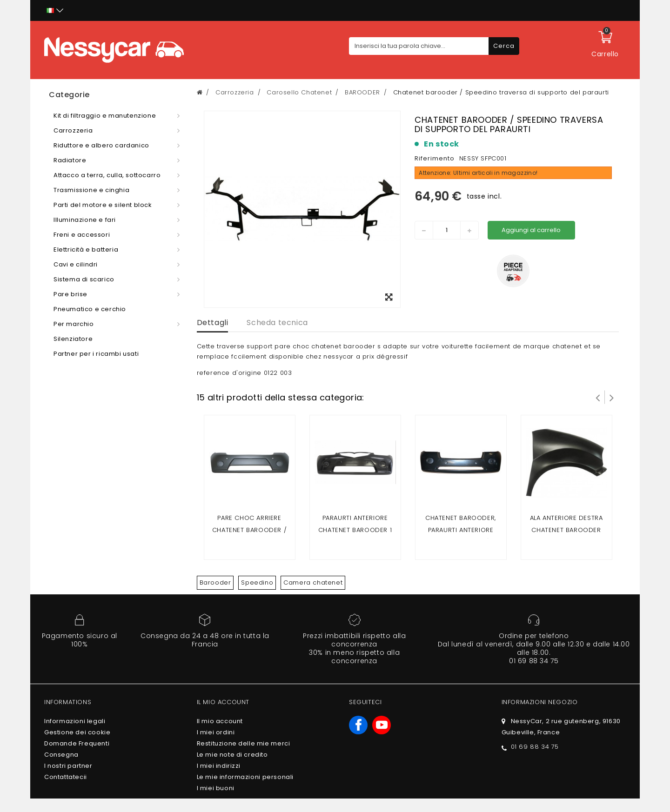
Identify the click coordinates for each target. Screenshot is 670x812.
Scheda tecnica (277, 323)
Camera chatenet (313, 582)
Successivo (612, 397)
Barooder (215, 582)
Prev (598, 397)
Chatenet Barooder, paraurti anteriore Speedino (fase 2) (461, 530)
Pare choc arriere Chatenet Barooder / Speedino (249, 530)
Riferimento (435, 158)
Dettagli (213, 323)
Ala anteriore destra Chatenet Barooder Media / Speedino (566, 530)
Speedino (257, 582)
